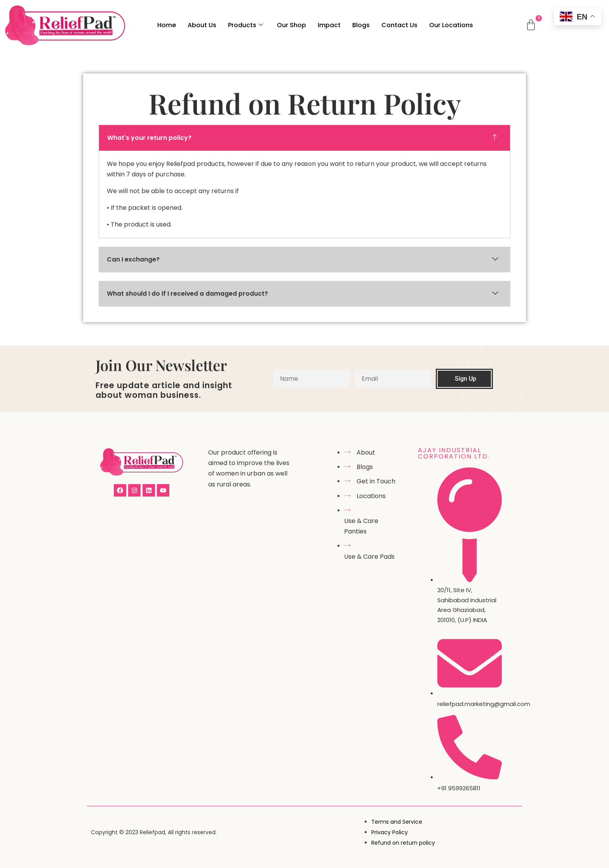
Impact (329, 25)
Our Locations (451, 25)
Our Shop (291, 25)
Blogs (361, 25)
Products (245, 25)
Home (167, 25)
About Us (202, 25)
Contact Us (399, 25)
